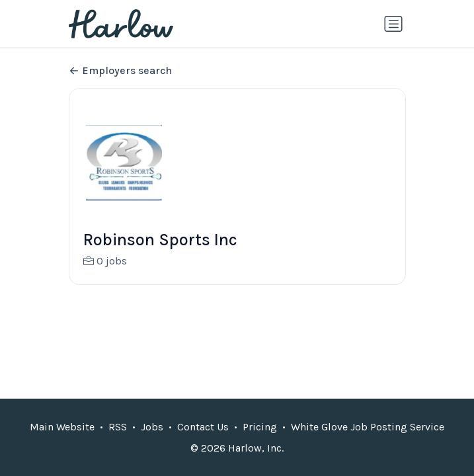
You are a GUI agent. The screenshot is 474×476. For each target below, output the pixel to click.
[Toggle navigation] (393, 24)
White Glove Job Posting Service (368, 427)
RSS (118, 427)
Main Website (62, 427)
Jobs (152, 427)
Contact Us (203, 427)
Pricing (260, 427)
